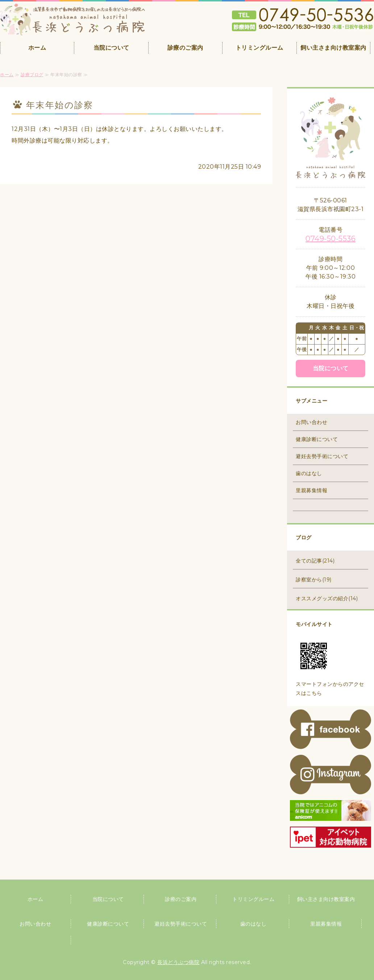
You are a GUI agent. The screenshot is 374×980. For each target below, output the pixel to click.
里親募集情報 (311, 490)
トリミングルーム (259, 48)
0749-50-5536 (331, 239)
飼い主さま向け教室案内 (333, 48)
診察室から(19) (314, 580)
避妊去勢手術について (322, 456)
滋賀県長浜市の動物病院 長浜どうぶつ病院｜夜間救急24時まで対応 (72, 20)
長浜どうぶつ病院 (178, 962)
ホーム (37, 48)
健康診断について (317, 439)
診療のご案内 (185, 48)
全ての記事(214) (315, 561)
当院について (111, 48)
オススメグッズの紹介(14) (327, 598)
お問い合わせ (311, 422)
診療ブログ (32, 75)
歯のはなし (309, 473)
